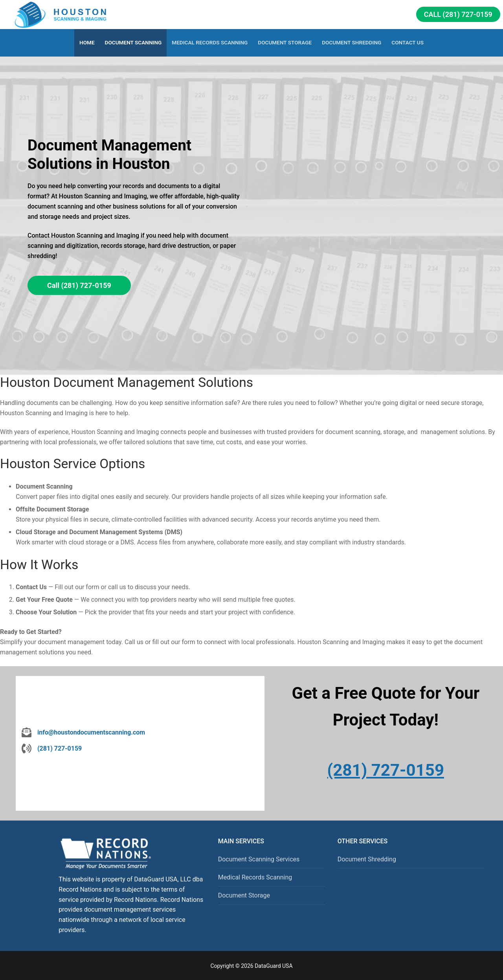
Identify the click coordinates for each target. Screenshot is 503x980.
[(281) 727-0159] (52, 749)
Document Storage (244, 895)
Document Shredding (367, 859)
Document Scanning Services (259, 859)
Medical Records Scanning (255, 877)
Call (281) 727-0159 (458, 14)
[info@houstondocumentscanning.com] (83, 733)
